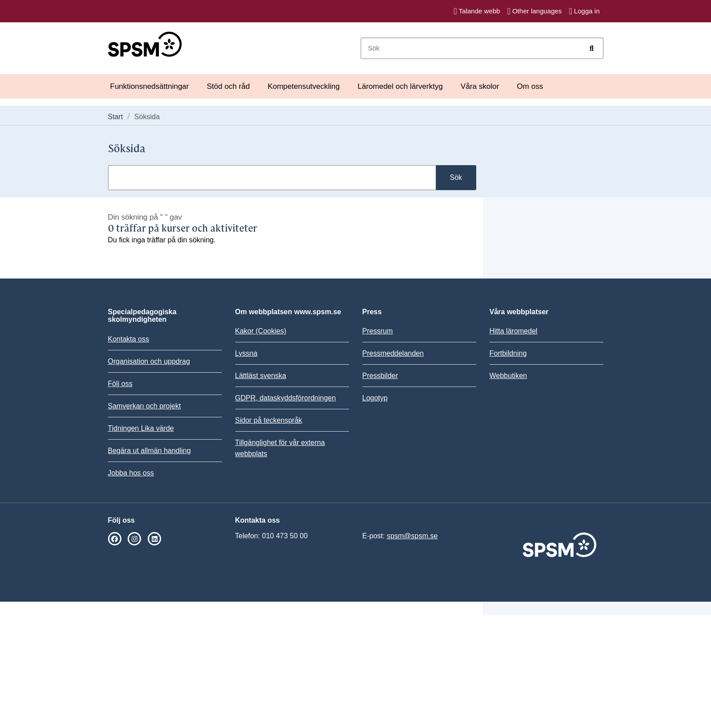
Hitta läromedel (514, 331)
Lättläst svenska (261, 376)
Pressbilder (380, 376)
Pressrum (378, 331)
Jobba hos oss (131, 473)
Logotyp (375, 398)
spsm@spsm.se (412, 536)
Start (116, 117)
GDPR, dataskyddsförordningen (286, 398)
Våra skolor (480, 86)
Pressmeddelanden (393, 353)
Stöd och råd (228, 86)
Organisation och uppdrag (149, 361)
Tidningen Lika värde (141, 428)
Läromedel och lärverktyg (400, 86)
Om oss (530, 86)
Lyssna (246, 353)
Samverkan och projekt (145, 406)
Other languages (534, 11)
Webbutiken (508, 376)
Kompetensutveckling (304, 86)
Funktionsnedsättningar (150, 86)
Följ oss (120, 384)
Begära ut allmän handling (150, 451)
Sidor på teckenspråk (269, 420)
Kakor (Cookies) (261, 331)
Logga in (584, 11)
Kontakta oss (129, 339)
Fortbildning (508, 353)
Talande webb (477, 11)
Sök (456, 177)
